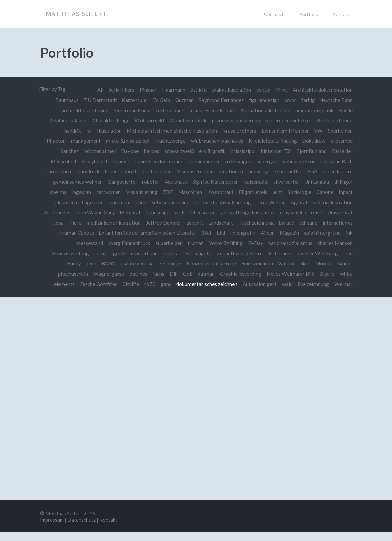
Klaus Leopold (119, 171)
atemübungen (203, 161)
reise (347, 212)
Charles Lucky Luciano (158, 161)
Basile (346, 110)
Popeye (119, 161)
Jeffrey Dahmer (197, 222)
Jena (109, 262)
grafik (156, 252)
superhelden (208, 242)
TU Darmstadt (98, 100)
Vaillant (306, 262)
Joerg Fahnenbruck (168, 242)
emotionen (230, 171)
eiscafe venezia (155, 262)
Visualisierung (140, 191)
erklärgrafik (211, 151)
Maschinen (189, 191)
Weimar (343, 293)
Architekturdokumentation (323, 90)
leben (139, 202)
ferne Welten (270, 202)
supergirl (266, 161)
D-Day (295, 242)
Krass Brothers (239, 130)
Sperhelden (340, 130)
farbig (308, 100)
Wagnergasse (124, 273)
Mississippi (243, 151)
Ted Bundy (87, 262)
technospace (169, 110)
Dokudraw (314, 140)
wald (311, 283)
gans (188, 283)
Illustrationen (155, 171)
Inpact (346, 191)
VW (318, 130)
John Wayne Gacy (124, 212)
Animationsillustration (265, 110)
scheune (344, 222)
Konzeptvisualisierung (230, 262)
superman (117, 202)
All (98, 90)
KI (87, 130)
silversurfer (286, 181)
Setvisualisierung (169, 202)
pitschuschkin (89, 273)
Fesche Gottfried (120, 283)
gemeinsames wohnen (76, 181)
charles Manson (65, 252)
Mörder (344, 262)
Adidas (61, 273)
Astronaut (175, 181)
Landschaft (255, 222)
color (290, 100)
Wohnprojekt (149, 120)
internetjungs (91, 232)
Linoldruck (86, 171)
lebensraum (233, 212)
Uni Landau (317, 181)
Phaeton (55, 140)
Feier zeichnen (277, 262)
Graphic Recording (258, 273)
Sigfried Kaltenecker (214, 181)
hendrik (71, 130)
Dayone (128, 151)
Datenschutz (83, 528)
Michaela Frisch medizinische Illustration (171, 130)
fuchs (175, 273)
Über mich (274, 14)
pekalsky (257, 171)
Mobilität (159, 212)
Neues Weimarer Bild (308, 273)
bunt (277, 191)
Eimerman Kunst (131, 110)
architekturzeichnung (83, 110)
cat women (106, 191)
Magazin (343, 232)
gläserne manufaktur (288, 120)
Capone (325, 191)
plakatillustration (231, 90)
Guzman (183, 100)
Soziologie (299, 191)
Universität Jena (78, 222)
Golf (204, 273)
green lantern (338, 171)
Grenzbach (57, 171)
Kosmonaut (219, 191)
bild (274, 232)
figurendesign (264, 100)
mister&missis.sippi (126, 140)
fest (224, 252)
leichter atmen (98, 151)
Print (282, 90)
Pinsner (147, 90)
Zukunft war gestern (277, 252)
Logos (207, 252)
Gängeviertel (120, 181)
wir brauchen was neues (216, 140)
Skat (325, 262)
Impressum (53, 528)
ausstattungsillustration (278, 212)
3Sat (259, 232)
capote (242, 252)
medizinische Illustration (147, 222)
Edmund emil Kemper (285, 130)
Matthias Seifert (78, 14)
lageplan (79, 191)
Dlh (190, 273)
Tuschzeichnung (291, 222)
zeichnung (189, 262)
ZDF (166, 191)
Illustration (108, 130)
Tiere (108, 222)
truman (235, 242)
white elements (79, 283)
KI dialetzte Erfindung (272, 140)
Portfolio (309, 14)
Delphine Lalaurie (66, 120)
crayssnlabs (323, 212)
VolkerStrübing (265, 242)
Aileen (321, 232)
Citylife (153, 283)
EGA (312, 171)
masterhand (181, 252)
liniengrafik (296, 232)
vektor (263, 90)
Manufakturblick (188, 120)
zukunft (229, 222)
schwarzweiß (178, 151)
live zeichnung (337, 283)
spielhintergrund (79, 242)
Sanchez (67, 151)
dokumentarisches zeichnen (230, 283)
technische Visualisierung (222, 202)
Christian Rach (336, 161)
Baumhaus (65, 100)
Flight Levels (252, 191)
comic (137, 252)
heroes (150, 151)
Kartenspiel (133, 100)
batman (224, 273)
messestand (128, 242)
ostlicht (198, 90)
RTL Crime (318, 252)
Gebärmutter (287, 171)
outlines (154, 273)
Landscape (187, 212)
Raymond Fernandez (220, 100)
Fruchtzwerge (169, 140)
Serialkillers (120, 90)
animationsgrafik (314, 110)
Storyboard (93, 161)
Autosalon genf (283, 283)
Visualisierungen (194, 171)
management (84, 140)
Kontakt (341, 14)
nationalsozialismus (330, 242)
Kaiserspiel (255, 181)
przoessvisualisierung (235, 120)
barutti (322, 222)
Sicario (345, 273)
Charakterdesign (110, 120)
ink (106, 242)
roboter (149, 181)
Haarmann (172, 90)
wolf (209, 212)
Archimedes (85, 212)
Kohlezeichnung (335, 120)
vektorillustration (333, 202)
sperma (56, 191)
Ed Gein (160, 100)
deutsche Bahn (336, 100)
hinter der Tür (275, 151)
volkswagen (237, 161)
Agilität (299, 202)
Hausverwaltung (107, 252)
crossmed (342, 140)
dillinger (343, 181)
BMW (126, 262)
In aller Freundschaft (211, 110)
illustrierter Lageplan (77, 202)
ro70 (172, 283)
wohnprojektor (298, 161)
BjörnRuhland (312, 151)
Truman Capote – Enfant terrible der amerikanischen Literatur (180, 232)
